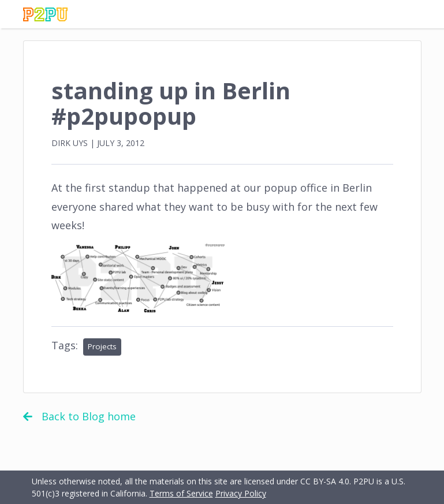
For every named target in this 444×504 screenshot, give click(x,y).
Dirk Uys (70, 143)
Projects (102, 346)
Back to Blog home (79, 416)
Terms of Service (181, 493)
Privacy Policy (241, 493)
